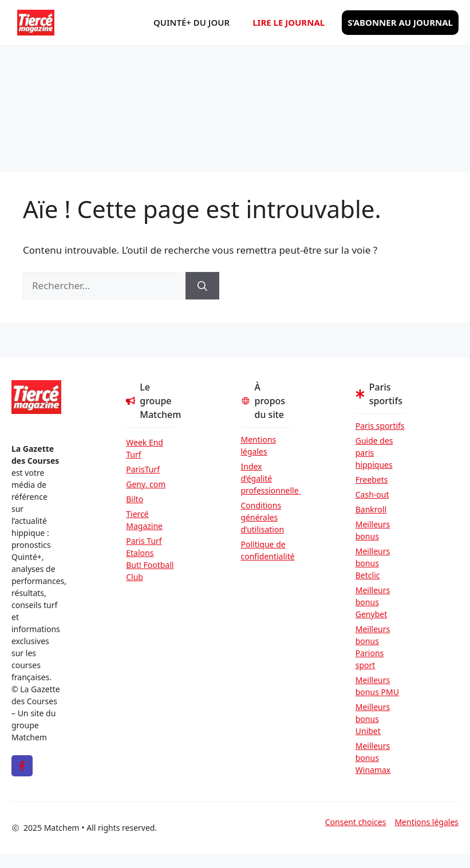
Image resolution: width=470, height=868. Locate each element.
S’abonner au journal (400, 22)
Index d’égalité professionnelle (266, 478)
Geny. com (146, 484)
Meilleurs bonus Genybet (373, 602)
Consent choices (356, 822)
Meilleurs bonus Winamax (373, 758)
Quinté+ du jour (191, 22)
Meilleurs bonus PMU (377, 686)
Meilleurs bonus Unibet (373, 719)
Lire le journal (289, 22)
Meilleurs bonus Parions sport (373, 647)
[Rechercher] (202, 286)
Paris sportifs (380, 426)
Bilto (135, 499)
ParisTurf (143, 469)
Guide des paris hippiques (374, 453)
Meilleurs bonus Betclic (373, 563)
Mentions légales (259, 445)
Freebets (372, 480)
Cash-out (372, 494)
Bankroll (371, 509)
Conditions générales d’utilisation (263, 517)
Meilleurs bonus (373, 530)
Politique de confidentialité (266, 550)
